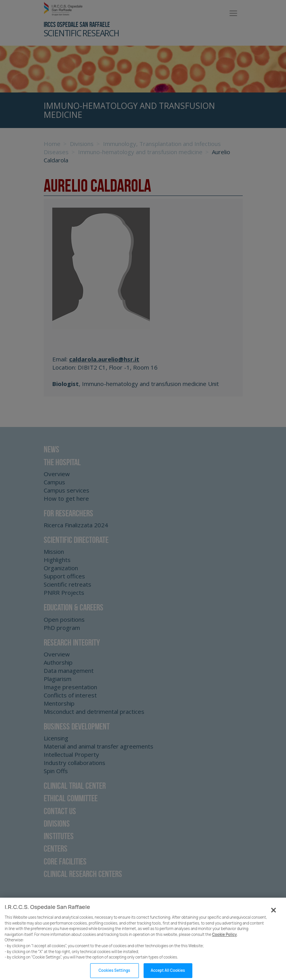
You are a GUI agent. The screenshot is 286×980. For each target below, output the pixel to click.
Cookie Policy (224, 939)
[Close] (274, 914)
